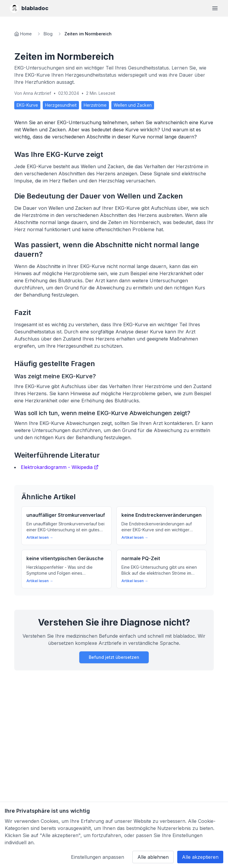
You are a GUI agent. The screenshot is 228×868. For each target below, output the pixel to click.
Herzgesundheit (61, 105)
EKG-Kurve (27, 105)
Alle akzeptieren (200, 857)
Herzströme (95, 105)
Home (26, 34)
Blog (48, 34)
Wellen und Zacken (133, 105)
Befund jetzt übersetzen (114, 657)
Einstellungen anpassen (98, 857)
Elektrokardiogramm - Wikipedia (60, 467)
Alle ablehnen (153, 857)
